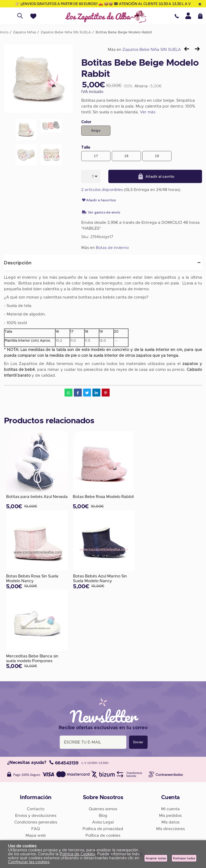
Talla (86, 147)
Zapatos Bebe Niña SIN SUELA (152, 50)
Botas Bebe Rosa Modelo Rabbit (103, 497)
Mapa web (36, 836)
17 (96, 156)
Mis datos (170, 822)
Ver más (148, 112)
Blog (103, 816)
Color (86, 122)
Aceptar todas (156, 858)
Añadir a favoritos (99, 200)
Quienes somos (103, 809)
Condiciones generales (36, 822)
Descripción (18, 263)
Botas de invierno (112, 248)
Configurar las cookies (29, 862)
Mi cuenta (170, 809)
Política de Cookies (77, 854)
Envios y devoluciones (36, 816)
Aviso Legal (103, 822)
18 (126, 156)
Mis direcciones (170, 829)
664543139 (64, 763)
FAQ (36, 829)
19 (157, 156)
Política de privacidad (103, 829)
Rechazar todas (184, 858)
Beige (96, 130)
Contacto (36, 809)
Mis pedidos (170, 816)
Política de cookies (103, 836)
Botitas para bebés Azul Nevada (37, 497)
